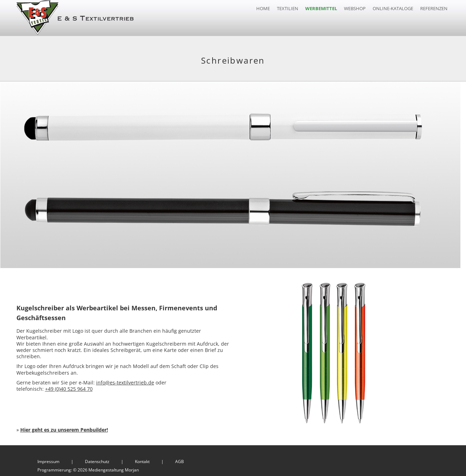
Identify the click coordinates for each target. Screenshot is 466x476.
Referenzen (434, 8)
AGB (180, 460)
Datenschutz (97, 460)
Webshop (355, 8)
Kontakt (142, 460)
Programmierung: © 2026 (88, 468)
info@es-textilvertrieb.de (125, 381)
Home (263, 8)
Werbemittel (321, 8)
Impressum (48, 460)
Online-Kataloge (393, 8)
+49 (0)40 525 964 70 (69, 387)
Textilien (288, 8)
